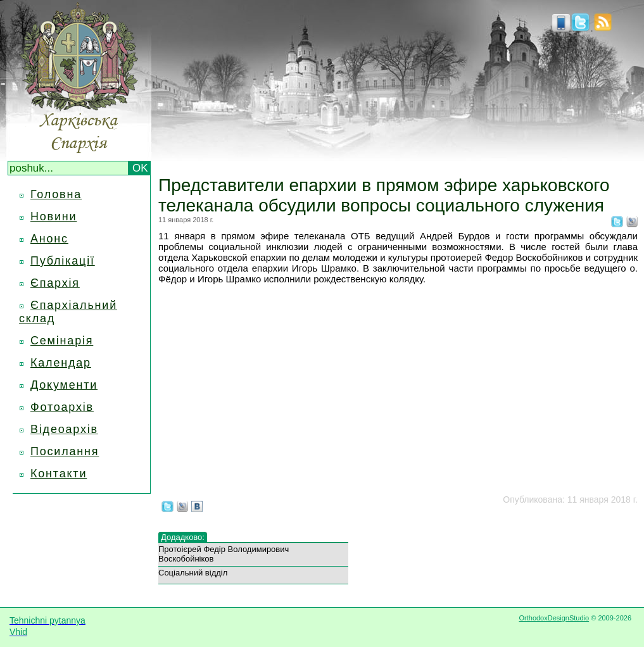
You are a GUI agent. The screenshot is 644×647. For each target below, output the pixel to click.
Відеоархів (64, 429)
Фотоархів (62, 407)
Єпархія (55, 283)
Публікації (63, 261)
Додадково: (183, 537)
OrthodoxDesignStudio (554, 618)
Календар (61, 363)
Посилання (65, 451)
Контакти (59, 474)
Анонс (49, 239)
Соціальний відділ (193, 573)
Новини (54, 217)
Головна (56, 194)
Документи (64, 385)
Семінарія (62, 341)
